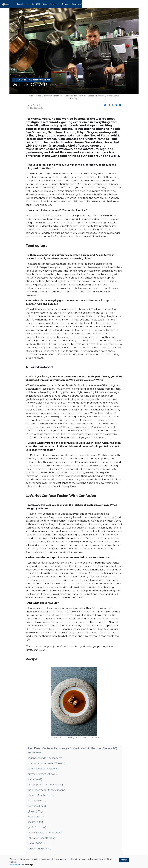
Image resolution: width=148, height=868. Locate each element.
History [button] (53, 4)
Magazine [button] (122, 4)
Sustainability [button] (63, 4)
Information (15, 865)
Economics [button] (38, 4)
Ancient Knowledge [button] (108, 4)
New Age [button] (74, 4)
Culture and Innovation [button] (89, 4)
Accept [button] (124, 860)
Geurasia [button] (28, 4)
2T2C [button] (46, 4)
